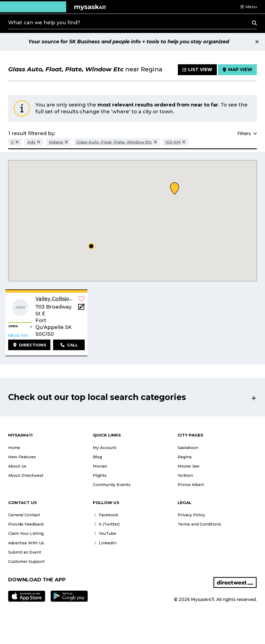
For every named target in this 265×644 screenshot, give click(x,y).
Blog (97, 457)
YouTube (105, 533)
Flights (100, 475)
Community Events (112, 485)
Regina (185, 457)
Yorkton (185, 475)
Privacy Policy (191, 515)
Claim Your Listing (26, 533)
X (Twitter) (106, 524)
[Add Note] (81, 308)
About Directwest (26, 475)
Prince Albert (191, 485)
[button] (248, 7)
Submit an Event (25, 552)
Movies (100, 466)
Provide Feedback (26, 524)
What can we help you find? (44, 23)
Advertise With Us (26, 543)
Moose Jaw (189, 466)
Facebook (106, 515)
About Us (17, 466)
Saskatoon (188, 448)
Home (14, 448)
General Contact (24, 515)
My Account (105, 448)
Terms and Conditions (199, 524)
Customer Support (26, 561)
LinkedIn (105, 543)
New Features (22, 457)
